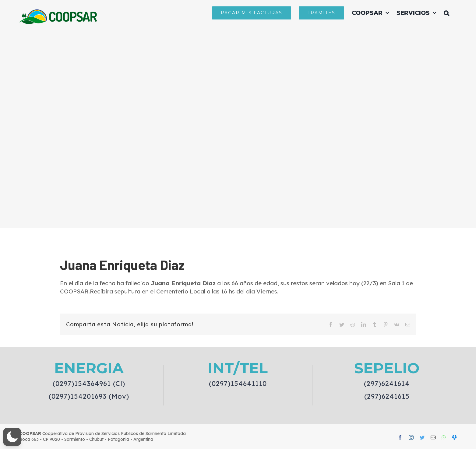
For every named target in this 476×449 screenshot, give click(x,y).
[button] (446, 13)
